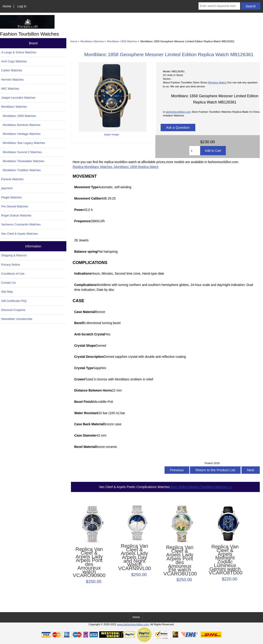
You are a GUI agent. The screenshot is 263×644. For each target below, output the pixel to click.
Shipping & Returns (14, 255)
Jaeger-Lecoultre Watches (18, 98)
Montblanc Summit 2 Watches (21, 152)
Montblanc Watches (92, 41)
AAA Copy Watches (14, 61)
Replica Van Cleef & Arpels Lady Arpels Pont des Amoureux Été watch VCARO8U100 (180, 561)
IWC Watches (10, 89)
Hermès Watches (12, 80)
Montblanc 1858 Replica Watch (136, 167)
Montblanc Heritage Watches (21, 134)
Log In (22, 6)
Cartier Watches (12, 70)
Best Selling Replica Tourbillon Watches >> (201, 487)
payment (7, 188)
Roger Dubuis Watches (16, 215)
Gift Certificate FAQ (14, 301)
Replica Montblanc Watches (93, 167)
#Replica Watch (217, 82)
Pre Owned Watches (15, 206)
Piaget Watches (11, 197)
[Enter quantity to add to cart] (195, 151)
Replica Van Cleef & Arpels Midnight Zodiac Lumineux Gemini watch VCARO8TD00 (225, 560)
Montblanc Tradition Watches (21, 170)
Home (7, 6)
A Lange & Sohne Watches (19, 52)
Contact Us (8, 283)
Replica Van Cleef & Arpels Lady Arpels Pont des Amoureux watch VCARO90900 (89, 562)
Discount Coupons (13, 310)
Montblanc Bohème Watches (21, 125)
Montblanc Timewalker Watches (23, 161)
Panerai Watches (12, 179)
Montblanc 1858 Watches (122, 41)
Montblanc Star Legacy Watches (23, 143)
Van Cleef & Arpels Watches (20, 234)
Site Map (7, 292)
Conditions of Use (13, 274)
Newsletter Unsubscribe (17, 319)
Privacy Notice (11, 265)
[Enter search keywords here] (219, 6)
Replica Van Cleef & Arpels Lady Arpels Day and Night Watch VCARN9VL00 (134, 557)
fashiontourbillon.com (178, 112)
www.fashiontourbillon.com (133, 624)
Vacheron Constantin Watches (21, 224)
